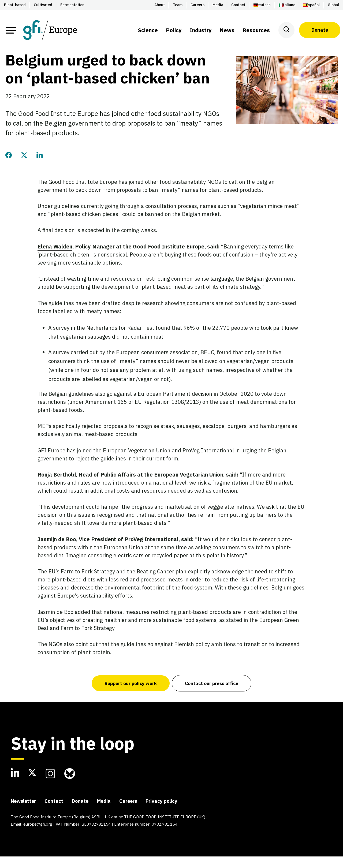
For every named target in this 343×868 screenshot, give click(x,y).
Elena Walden (55, 258)
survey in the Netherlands (85, 339)
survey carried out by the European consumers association (125, 363)
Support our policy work (130, 695)
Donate (320, 30)
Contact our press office (212, 695)
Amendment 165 (106, 413)
